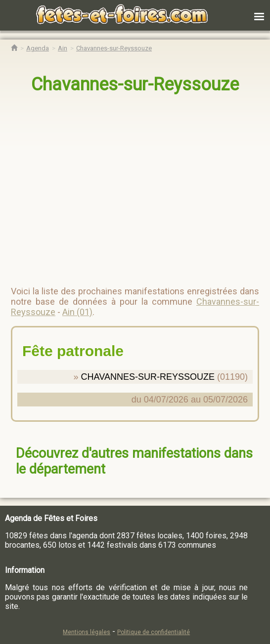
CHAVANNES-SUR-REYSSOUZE (148, 377)
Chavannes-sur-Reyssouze (135, 84)
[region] (125, 186)
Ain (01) (77, 312)
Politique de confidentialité (154, 632)
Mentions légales (87, 632)
